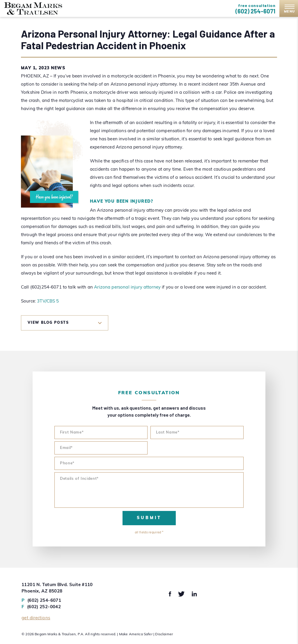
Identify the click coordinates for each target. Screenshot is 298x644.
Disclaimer (164, 634)
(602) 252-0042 (41, 607)
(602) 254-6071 (255, 11)
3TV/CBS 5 (48, 301)
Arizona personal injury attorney (127, 287)
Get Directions (36, 618)
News (58, 68)
